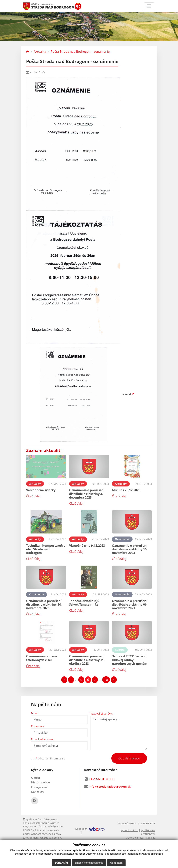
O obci (36, 778)
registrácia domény (51, 838)
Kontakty (37, 792)
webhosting (38, 834)
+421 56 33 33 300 (102, 779)
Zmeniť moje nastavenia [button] (89, 863)
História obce (40, 782)
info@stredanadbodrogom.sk (110, 787)
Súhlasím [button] (61, 863)
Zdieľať (79, 394)
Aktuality (40, 52)
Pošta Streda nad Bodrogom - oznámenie (80, 52)
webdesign (81, 829)
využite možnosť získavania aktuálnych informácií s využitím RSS (41, 823)
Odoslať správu (129, 758)
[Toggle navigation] (149, 6)
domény (34, 838)
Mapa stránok (45, 830)
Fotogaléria (39, 787)
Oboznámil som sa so (50, 758)
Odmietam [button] (116, 863)
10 (106, 680)
